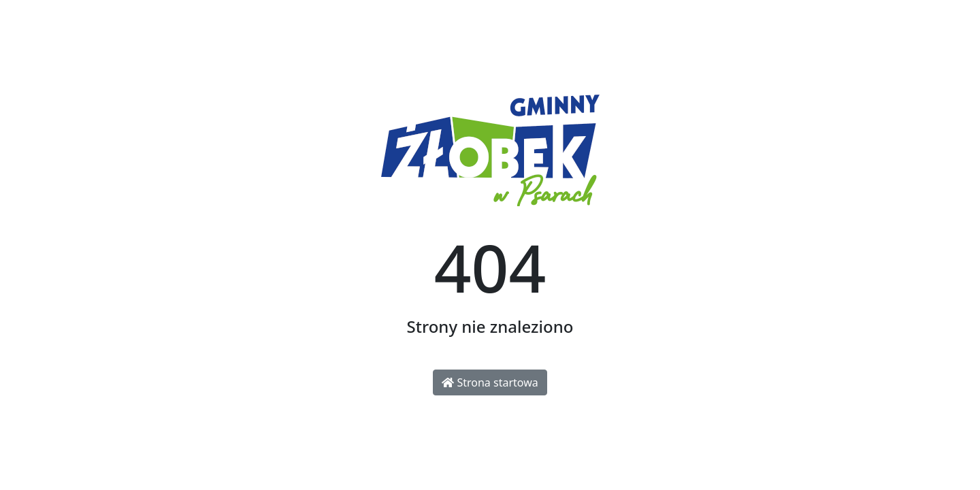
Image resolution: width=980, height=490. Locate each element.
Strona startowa (490, 382)
